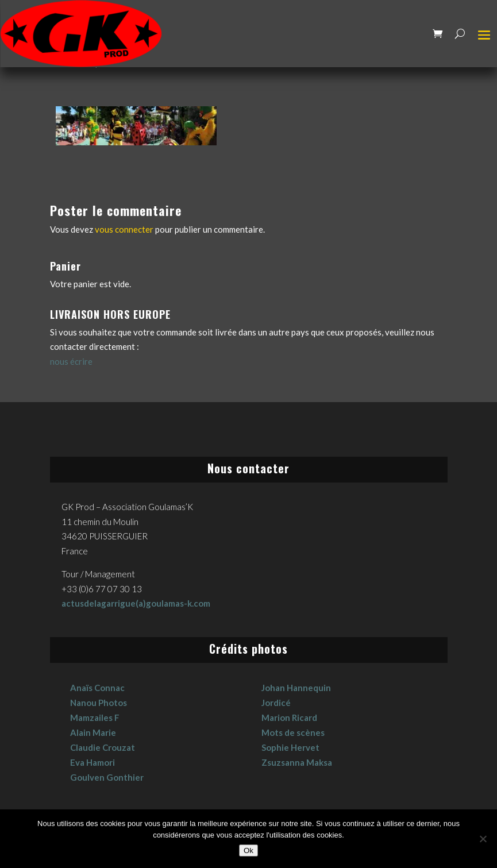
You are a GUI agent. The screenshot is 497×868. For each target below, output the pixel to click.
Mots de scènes (293, 732)
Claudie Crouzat (103, 747)
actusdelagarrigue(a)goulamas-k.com (136, 603)
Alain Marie (93, 732)
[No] (483, 839)
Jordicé (276, 703)
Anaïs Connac (97, 688)
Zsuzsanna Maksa (297, 762)
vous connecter (124, 229)
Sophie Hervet (290, 747)
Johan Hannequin (296, 688)
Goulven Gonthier (107, 777)
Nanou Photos (99, 703)
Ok (248, 850)
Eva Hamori (93, 762)
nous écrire (71, 361)
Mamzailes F (95, 717)
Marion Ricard (289, 717)
